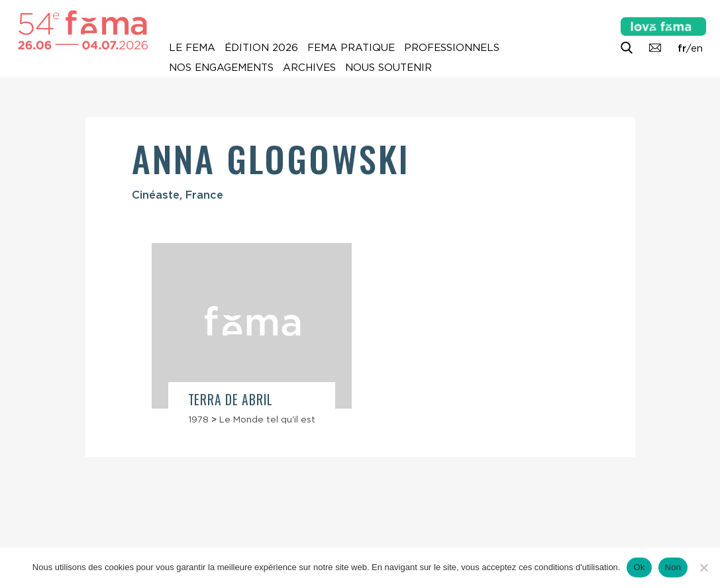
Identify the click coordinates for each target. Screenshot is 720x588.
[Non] (703, 567)
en (697, 48)
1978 (198, 419)
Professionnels (452, 48)
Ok (639, 567)
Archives (309, 68)
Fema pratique (351, 48)
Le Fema (192, 48)
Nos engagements (221, 68)
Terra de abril (231, 400)
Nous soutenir (388, 68)
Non (673, 567)
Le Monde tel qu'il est (267, 419)
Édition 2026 (261, 48)
